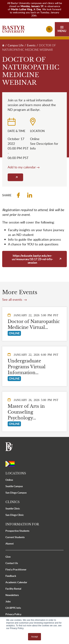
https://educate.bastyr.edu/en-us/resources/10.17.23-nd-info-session (32, 259)
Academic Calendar (16, 582)
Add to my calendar (22, 167)
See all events (13, 299)
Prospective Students (17, 531)
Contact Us (12, 563)
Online (9, 480)
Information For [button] (22, 524)
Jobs (8, 601)
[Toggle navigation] (62, 29)
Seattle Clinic (13, 508)
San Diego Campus (16, 493)
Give (8, 557)
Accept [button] (34, 637)
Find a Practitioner (16, 569)
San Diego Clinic (15, 515)
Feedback (11, 576)
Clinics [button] (13, 502)
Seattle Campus (14, 486)
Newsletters (12, 595)
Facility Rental (13, 589)
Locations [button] (16, 473)
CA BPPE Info (13, 608)
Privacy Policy (13, 614)
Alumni (10, 543)
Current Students (15, 537)
